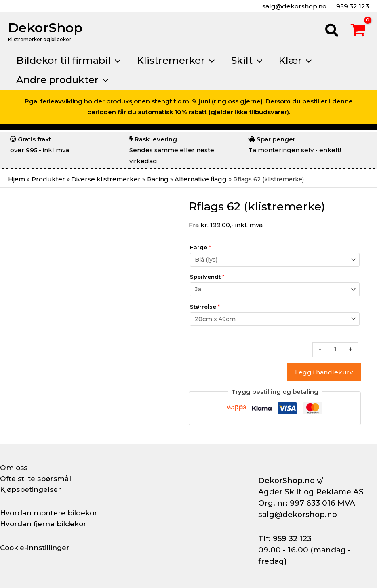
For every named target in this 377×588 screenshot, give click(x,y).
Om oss (14, 468)
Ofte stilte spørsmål (37, 479)
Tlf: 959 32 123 (285, 539)
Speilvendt (207, 277)
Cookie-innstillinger (37, 548)
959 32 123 (352, 6)
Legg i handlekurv (324, 373)
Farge (200, 247)
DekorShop (45, 28)
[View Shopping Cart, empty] (358, 31)
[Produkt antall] (335, 350)
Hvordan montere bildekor (51, 513)
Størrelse (205, 306)
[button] (332, 31)
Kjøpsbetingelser (32, 489)
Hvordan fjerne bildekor (45, 524)
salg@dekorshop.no (294, 6)
